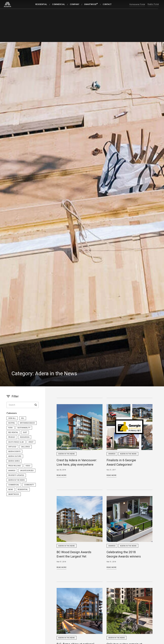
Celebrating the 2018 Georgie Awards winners (124, 554)
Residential (41, 4)
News (11, 489)
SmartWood (91, 4)
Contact (107, 4)
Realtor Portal (153, 4)
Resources (25, 437)
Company (75, 4)
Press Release (15, 466)
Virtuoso (12, 447)
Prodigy (12, 437)
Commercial (59, 4)
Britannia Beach (27, 423)
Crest (31, 442)
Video (28, 466)
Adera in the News (17, 480)
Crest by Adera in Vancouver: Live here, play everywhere (77, 462)
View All (12, 418)
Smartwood (14, 494)
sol (23, 418)
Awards (12, 471)
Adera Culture (15, 456)
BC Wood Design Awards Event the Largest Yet (74, 554)
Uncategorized (27, 471)
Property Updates (16, 475)
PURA (11, 428)
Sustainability (24, 428)
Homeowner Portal (137, 4)
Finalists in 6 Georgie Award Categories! (121, 462)
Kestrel (12, 423)
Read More (62, 475)
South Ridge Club (16, 442)
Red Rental (13, 432)
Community (29, 485)
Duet (25, 432)
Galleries (26, 447)
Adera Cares (14, 461)
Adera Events (14, 451)
